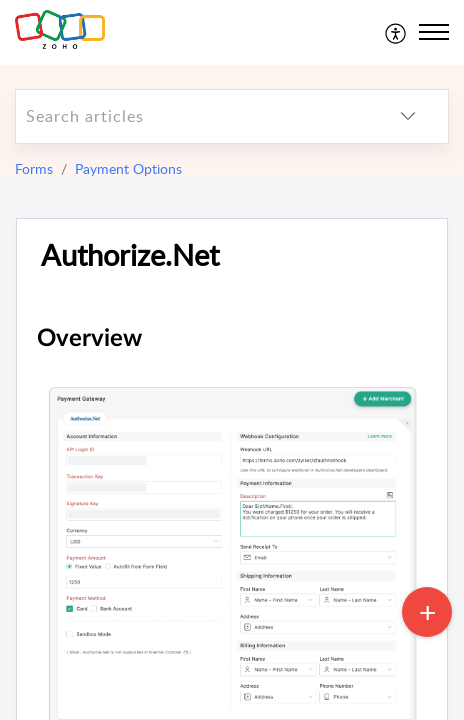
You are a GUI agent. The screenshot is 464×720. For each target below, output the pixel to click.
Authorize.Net (130, 255)
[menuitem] (396, 32)
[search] (192, 116)
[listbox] (408, 116)
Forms (34, 168)
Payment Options (128, 168)
